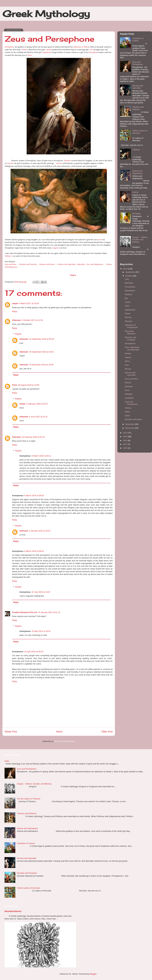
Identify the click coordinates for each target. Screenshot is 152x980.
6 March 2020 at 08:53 (34, 496)
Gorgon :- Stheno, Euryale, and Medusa (140, 240)
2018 (125, 448)
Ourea (127, 314)
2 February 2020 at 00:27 (37, 404)
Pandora (128, 294)
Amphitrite (129, 398)
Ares (91, 50)
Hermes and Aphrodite (67, 264)
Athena (128, 408)
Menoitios (129, 283)
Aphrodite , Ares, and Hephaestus (90, 264)
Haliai (127, 412)
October (129, 276)
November (130, 424)
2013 (125, 269)
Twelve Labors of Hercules (140, 132)
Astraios (10, 163)
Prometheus (130, 287)
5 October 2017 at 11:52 (32, 320)
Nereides (129, 386)
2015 (125, 437)
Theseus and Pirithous (138, 108)
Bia (126, 298)
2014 (125, 433)
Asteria (128, 357)
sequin (15, 303)
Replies (18, 334)
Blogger (93, 974)
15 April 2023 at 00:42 (34, 652)
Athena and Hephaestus (137, 172)
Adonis (135, 192)
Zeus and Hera (11, 264)
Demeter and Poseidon (28, 264)
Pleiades (129, 394)
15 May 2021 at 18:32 (41, 631)
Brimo (127, 361)
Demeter (67, 160)
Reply (15, 311)
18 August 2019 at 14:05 (29, 385)
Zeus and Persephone (138, 63)
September (130, 272)
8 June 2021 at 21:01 (38, 417)
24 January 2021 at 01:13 (49, 612)
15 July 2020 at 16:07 (41, 592)
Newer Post (11, 732)
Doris (127, 390)
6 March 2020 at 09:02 (34, 551)
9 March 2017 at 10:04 (29, 303)
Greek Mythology (46, 14)
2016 (125, 440)
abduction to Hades (81, 47)
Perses (128, 369)
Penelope (136, 214)
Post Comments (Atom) (65, 741)
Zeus (30, 55)
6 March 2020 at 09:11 (41, 456)
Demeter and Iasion (47, 264)
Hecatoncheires (13, 911)
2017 (125, 444)
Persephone (9, 47)
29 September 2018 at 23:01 (42, 352)
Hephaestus (47, 52)
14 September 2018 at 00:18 (42, 339)
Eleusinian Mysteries (130, 332)
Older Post (107, 732)
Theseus (136, 150)
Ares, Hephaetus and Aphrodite (132, 349)
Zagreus (56, 248)
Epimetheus (130, 291)
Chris (15, 385)
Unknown (16, 320)
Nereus (128, 383)
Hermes (25, 50)
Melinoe (8, 256)
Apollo (49, 50)
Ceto (127, 279)
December (130, 428)
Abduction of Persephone (131, 326)
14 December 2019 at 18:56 (41, 365)
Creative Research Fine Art (25, 612)
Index (7, 761)
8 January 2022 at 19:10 (40, 531)
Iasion (127, 416)
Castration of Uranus (138, 40)
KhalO (22, 404)
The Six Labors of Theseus (29, 799)
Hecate (128, 353)
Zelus (127, 306)
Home (59, 732)
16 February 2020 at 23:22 (33, 437)
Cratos (128, 302)
